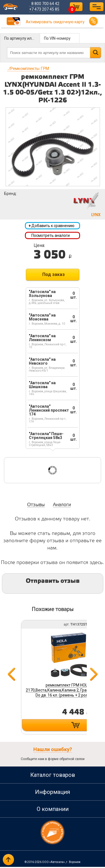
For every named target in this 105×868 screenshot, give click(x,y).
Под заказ (53, 276)
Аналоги (62, 506)
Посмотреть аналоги (51, 236)
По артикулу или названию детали (22, 38)
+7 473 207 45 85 (45, 9)
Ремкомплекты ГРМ (28, 69)
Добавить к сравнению (52, 226)
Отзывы (36, 506)
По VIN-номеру (57, 38)
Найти (95, 53)
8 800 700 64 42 (46, 4)
